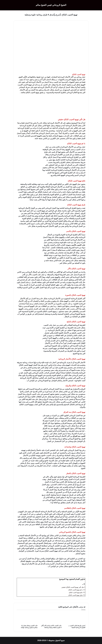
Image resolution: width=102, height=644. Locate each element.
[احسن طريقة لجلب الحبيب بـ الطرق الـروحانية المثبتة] (75, 618)
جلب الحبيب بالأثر (35, 275)
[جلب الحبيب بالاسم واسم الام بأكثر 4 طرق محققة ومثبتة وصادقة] (51, 618)
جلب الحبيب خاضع (48, 455)
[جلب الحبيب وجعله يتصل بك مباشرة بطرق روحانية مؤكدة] (27, 618)
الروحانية (69, 126)
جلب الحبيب (74, 133)
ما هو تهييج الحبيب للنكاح (75, 590)
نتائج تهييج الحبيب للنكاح (76, 593)
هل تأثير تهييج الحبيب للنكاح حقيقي (72, 587)
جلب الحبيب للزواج (33, 394)
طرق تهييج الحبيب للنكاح (76, 595)
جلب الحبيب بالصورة (63, 304)
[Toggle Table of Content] (84, 584)
